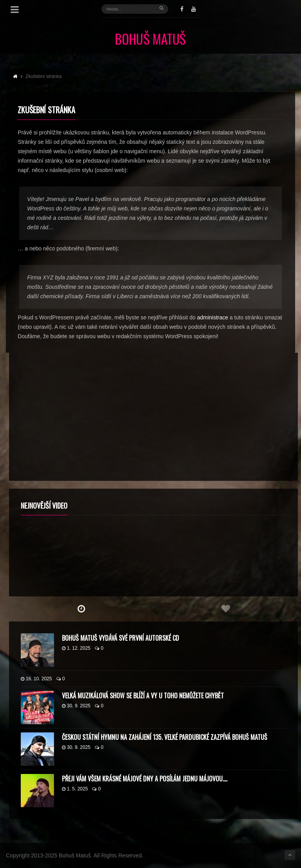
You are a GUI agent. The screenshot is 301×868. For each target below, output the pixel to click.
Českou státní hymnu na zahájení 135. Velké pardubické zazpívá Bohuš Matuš (165, 737)
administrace (213, 317)
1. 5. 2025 (75, 789)
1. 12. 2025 (76, 648)
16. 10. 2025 (36, 679)
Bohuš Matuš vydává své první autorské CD (121, 638)
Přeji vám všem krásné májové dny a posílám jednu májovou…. (145, 779)
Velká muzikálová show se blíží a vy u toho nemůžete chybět (143, 696)
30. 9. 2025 (76, 706)
